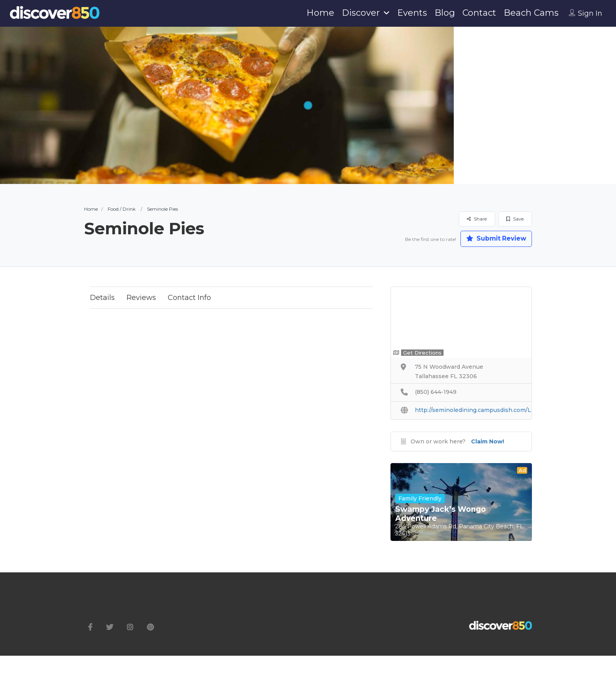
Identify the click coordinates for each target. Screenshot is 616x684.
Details (102, 298)
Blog (445, 13)
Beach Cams (531, 13)
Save (515, 219)
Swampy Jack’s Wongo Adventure (441, 514)
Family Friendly (420, 499)
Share (477, 219)
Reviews (141, 298)
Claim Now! (488, 442)
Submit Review (495, 239)
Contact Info (189, 298)
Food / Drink (122, 209)
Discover (361, 13)
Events (412, 13)
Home (320, 13)
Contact (479, 13)
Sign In (590, 13)
